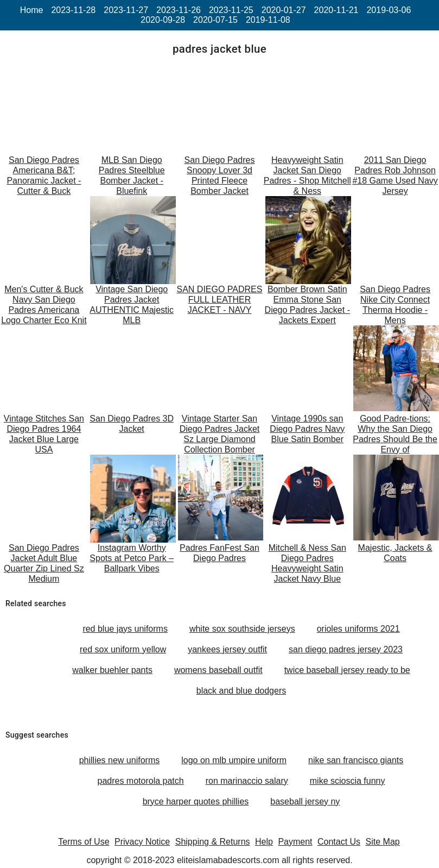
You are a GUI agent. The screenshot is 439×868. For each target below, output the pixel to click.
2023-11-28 (73, 10)
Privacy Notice (142, 842)
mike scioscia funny (348, 781)
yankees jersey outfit (227, 649)
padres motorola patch (141, 781)
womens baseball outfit (218, 670)
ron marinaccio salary (247, 781)
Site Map (383, 842)
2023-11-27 (126, 10)
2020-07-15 (215, 20)
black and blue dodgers (241, 691)
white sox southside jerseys (242, 629)
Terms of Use (84, 842)
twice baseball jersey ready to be (347, 670)
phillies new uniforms (120, 760)
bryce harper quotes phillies (196, 801)
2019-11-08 (268, 20)
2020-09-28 (163, 20)
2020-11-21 (336, 10)
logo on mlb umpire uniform (234, 760)
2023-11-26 (179, 10)
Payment (295, 842)
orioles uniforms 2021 (358, 629)
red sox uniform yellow (123, 649)
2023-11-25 (231, 10)
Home (32, 10)
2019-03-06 (389, 10)
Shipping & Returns (213, 842)
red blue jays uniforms (125, 629)
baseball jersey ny (305, 801)
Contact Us (339, 842)
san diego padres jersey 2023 (346, 649)
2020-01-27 (284, 10)
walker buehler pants (112, 670)
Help (264, 842)
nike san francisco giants (356, 760)
